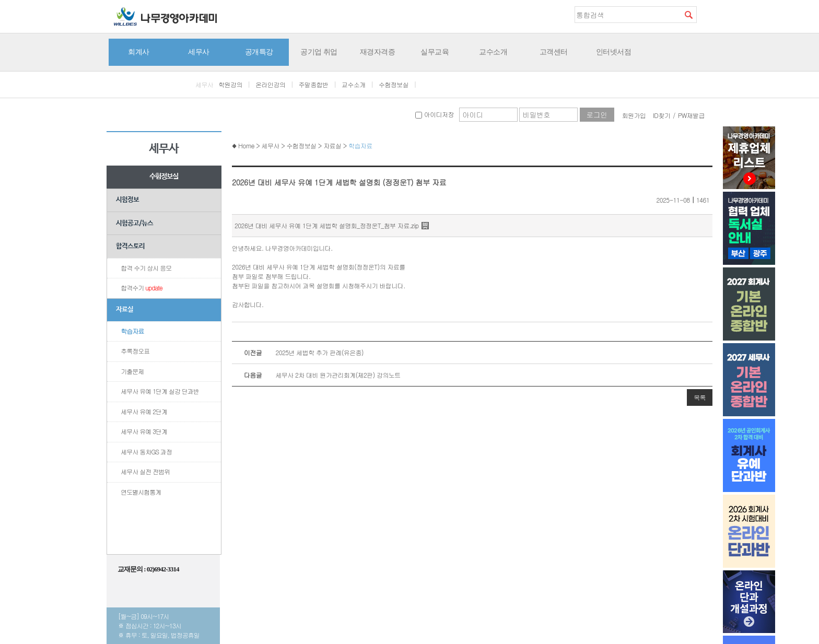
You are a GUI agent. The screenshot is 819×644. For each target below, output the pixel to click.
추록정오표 (135, 351)
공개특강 (259, 52)
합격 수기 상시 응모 (146, 268)
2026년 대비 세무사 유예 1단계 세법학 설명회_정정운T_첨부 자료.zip (326, 225)
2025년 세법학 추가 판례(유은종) (298, 353)
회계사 (139, 52)
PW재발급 (691, 115)
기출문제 (132, 371)
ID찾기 (662, 115)
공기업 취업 (319, 52)
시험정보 (127, 200)
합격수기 (142, 288)
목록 (700, 397)
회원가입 (634, 115)
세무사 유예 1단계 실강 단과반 (160, 391)
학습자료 (132, 331)
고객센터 (554, 52)
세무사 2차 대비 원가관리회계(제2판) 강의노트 (316, 375)
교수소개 (493, 52)
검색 (688, 15)
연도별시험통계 (141, 492)
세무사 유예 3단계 (144, 431)
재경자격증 (378, 52)
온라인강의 (270, 84)
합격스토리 (130, 246)
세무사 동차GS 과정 (146, 452)
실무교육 (435, 52)
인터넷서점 (614, 52)
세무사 (199, 52)
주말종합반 (314, 84)
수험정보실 (394, 84)
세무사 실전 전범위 (145, 471)
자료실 (125, 309)
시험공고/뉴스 (134, 223)
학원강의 (230, 84)
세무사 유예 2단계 (144, 411)
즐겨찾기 (705, 14)
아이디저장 (434, 114)
